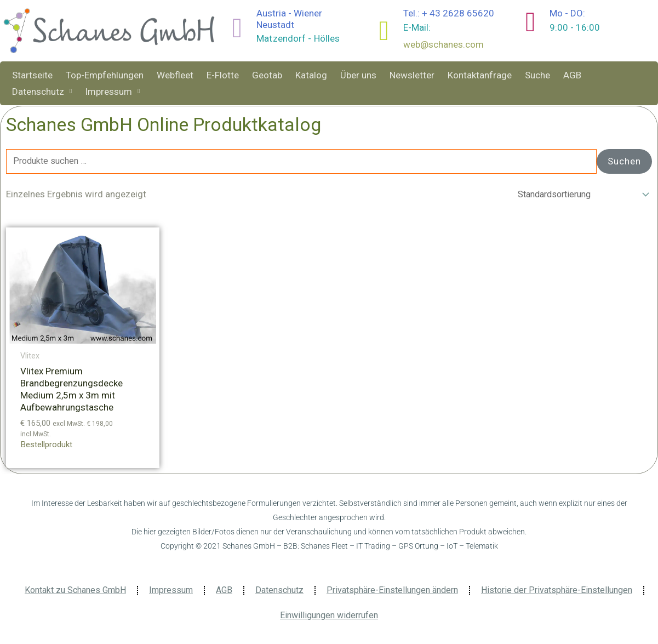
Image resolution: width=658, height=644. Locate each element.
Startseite (32, 75)
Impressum (112, 92)
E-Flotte (223, 75)
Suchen (624, 162)
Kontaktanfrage (480, 75)
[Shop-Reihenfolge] (579, 196)
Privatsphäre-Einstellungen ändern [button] (392, 592)
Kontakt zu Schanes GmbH (75, 592)
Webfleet (175, 75)
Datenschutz (42, 92)
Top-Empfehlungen (105, 75)
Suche (537, 75)
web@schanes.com (444, 44)
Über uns (358, 75)
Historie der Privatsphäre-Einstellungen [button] (557, 592)
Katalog (311, 75)
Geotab (267, 75)
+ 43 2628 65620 (458, 13)
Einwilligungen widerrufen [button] (329, 617)
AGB (572, 75)
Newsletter (412, 75)
